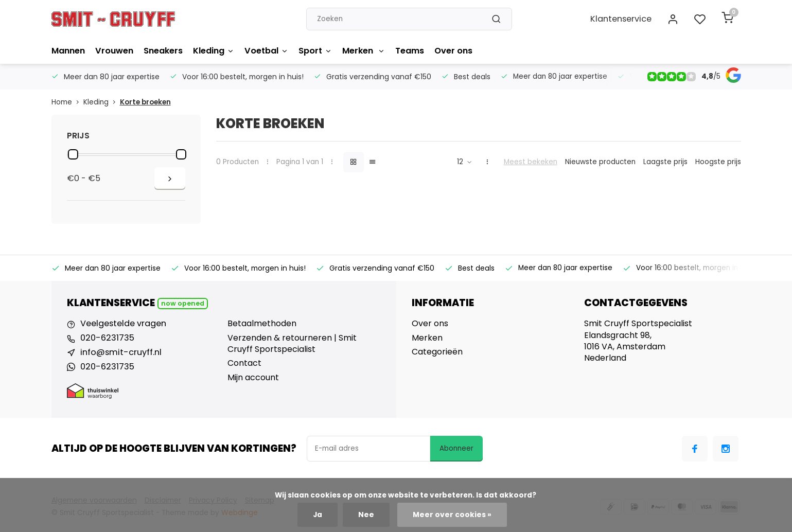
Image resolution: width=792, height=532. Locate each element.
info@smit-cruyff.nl (119, 352)
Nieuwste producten (600, 162)
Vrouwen (114, 51)
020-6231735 (106, 338)
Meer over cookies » (451, 515)
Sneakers (163, 51)
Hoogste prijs (718, 162)
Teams (409, 51)
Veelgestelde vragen (122, 324)
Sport (314, 51)
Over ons (452, 51)
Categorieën (437, 352)
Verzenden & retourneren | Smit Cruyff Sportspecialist (292, 344)
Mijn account (253, 378)
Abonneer (456, 447)
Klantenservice (623, 19)
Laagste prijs (665, 162)
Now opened (183, 303)
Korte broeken (145, 102)
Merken (363, 51)
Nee (367, 515)
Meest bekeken (531, 162)
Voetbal (266, 51)
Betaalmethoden (262, 324)
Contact (244, 363)
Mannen (68, 51)
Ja (320, 515)
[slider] (73, 154)
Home (67, 102)
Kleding (213, 51)
